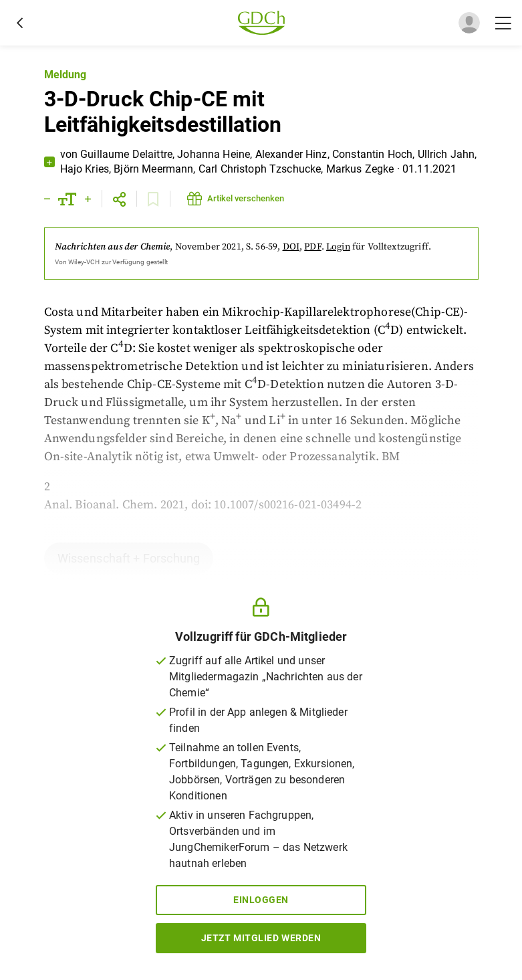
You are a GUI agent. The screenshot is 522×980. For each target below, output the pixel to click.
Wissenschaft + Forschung (129, 558)
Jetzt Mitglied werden (261, 938)
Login (338, 247)
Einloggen (261, 900)
